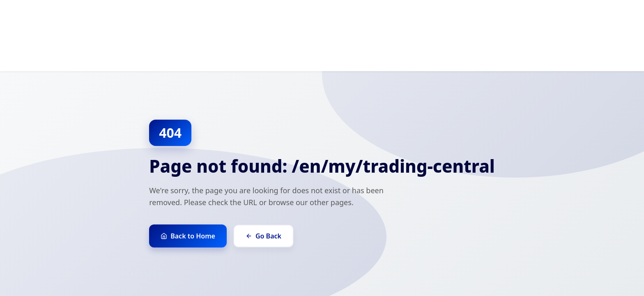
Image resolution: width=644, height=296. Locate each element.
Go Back (263, 236)
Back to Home (188, 236)
